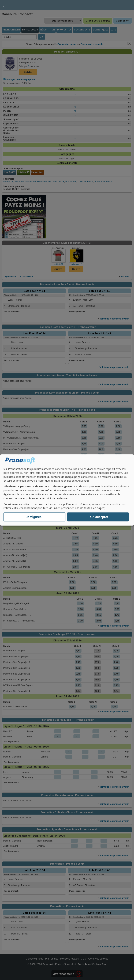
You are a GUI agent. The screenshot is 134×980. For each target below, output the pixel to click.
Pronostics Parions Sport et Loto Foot (23, 5)
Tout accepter (98, 517)
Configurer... (34, 517)
